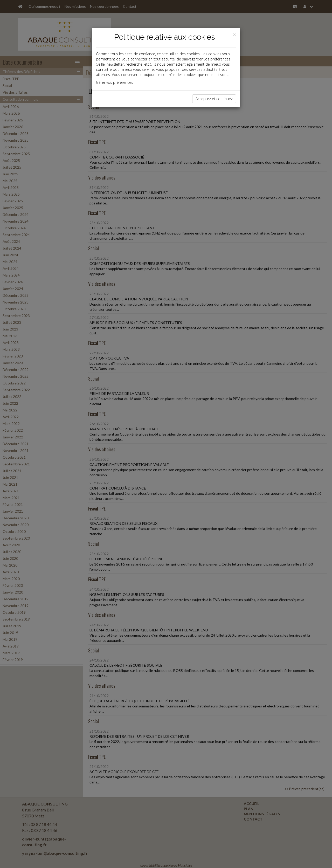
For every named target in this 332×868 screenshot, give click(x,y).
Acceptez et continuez (214, 99)
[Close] (234, 35)
